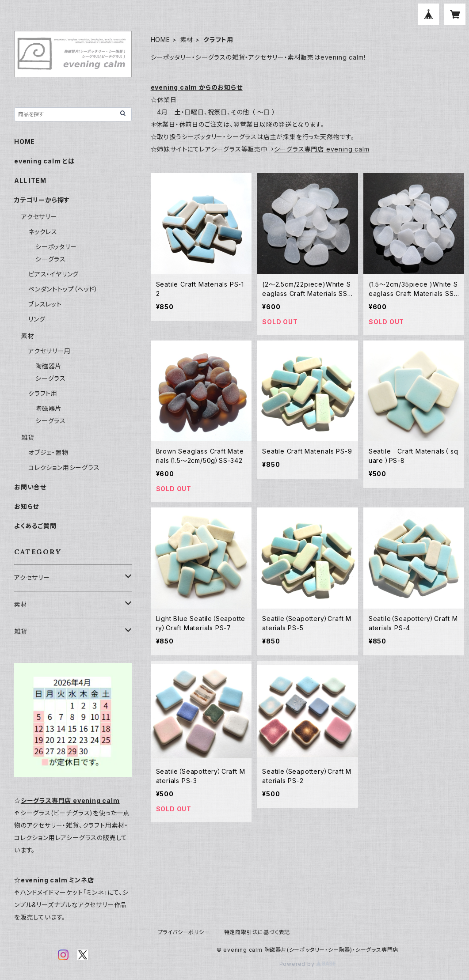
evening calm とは (44, 161)
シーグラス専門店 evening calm (322, 149)
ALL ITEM (30, 180)
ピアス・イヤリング (53, 274)
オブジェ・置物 (48, 452)
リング (37, 319)
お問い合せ (30, 487)
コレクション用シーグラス (64, 467)
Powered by (308, 964)
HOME (160, 40)
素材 (187, 40)
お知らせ (27, 506)
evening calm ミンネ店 (57, 880)
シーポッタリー (56, 247)
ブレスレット (45, 304)
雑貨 (28, 437)
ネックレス (43, 232)
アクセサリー (39, 217)
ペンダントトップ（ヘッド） (63, 289)
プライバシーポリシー (184, 932)
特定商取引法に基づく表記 (257, 932)
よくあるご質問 (35, 526)
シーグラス (51, 259)
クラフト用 (43, 393)
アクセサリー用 (50, 351)
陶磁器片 (48, 366)
